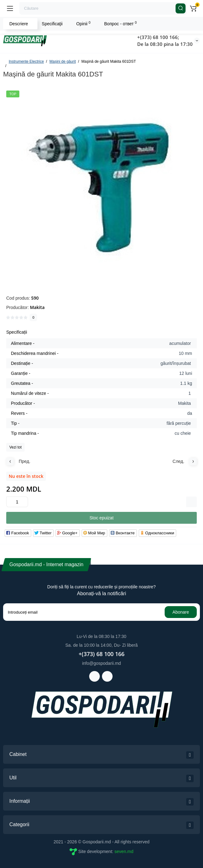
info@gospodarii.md (101, 663)
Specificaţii (52, 24)
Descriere (19, 24)
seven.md (124, 851)
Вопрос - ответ (120, 23)
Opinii (84, 23)
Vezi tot (15, 447)
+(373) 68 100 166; (158, 37)
